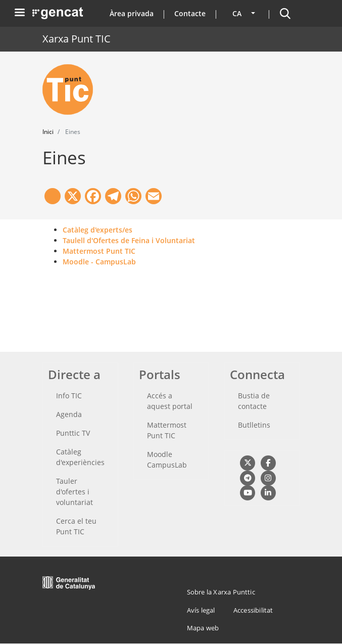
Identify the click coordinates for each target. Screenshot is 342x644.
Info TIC (69, 396)
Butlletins (254, 425)
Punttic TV (73, 433)
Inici (48, 132)
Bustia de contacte (254, 401)
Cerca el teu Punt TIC (76, 526)
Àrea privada (132, 13)
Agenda (69, 414)
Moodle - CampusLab (99, 262)
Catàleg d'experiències (80, 457)
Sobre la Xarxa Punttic (221, 592)
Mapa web (203, 628)
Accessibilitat (253, 610)
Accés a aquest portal (170, 401)
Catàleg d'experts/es (97, 230)
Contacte (190, 13)
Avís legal (201, 610)
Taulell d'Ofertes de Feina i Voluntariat (129, 240)
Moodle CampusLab (167, 459)
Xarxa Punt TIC (77, 39)
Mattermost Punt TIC (99, 251)
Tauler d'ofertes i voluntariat (75, 492)
